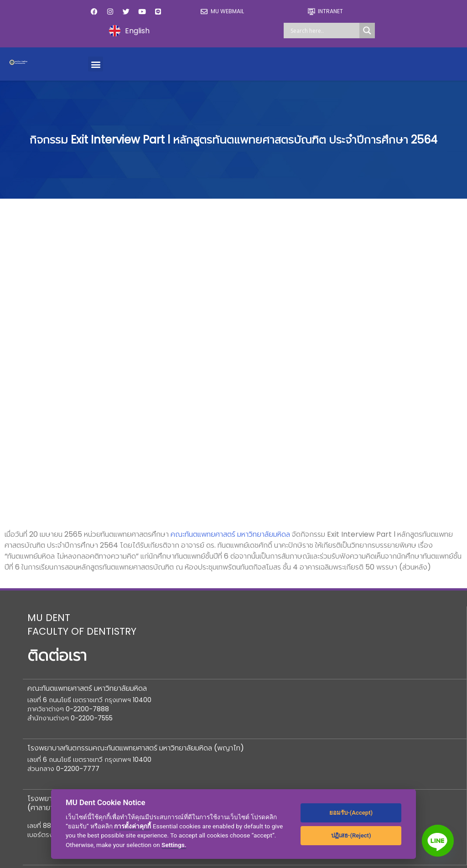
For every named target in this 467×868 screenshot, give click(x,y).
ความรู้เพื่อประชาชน (339, 692)
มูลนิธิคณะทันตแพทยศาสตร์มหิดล (79, 619)
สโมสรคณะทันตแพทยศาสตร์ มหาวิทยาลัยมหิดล (91, 742)
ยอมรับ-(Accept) (351, 813)
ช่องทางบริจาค (193, 616)
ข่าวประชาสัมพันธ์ (336, 638)
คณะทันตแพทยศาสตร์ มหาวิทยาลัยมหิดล (230, 225)
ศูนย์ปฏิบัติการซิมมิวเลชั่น (66, 765)
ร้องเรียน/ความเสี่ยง (60, 674)
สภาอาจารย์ (47, 638)
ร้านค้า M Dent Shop (203, 696)
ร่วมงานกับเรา (331, 656)
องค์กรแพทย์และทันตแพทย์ (70, 656)
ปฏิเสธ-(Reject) (351, 835)
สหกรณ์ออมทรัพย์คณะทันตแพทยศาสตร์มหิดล (89, 715)
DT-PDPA (327, 711)
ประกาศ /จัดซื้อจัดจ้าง (344, 674)
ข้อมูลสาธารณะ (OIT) (62, 692)
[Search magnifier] (367, 31)
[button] (96, 64)
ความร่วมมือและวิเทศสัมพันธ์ (212, 677)
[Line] (438, 841)
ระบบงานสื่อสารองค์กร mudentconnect (64, 788)
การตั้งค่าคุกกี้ (132, 826)
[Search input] (324, 31)
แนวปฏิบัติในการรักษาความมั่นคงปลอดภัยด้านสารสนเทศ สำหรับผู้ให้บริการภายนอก (232, 762)
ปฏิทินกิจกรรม (332, 619)
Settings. (174, 845)
